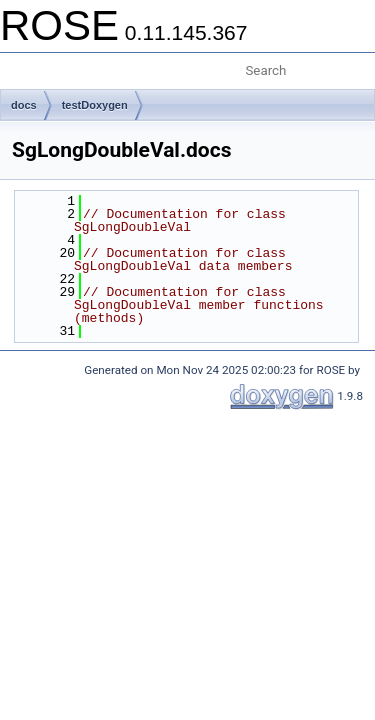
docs (24, 105)
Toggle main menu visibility (27, 63)
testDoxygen (95, 105)
